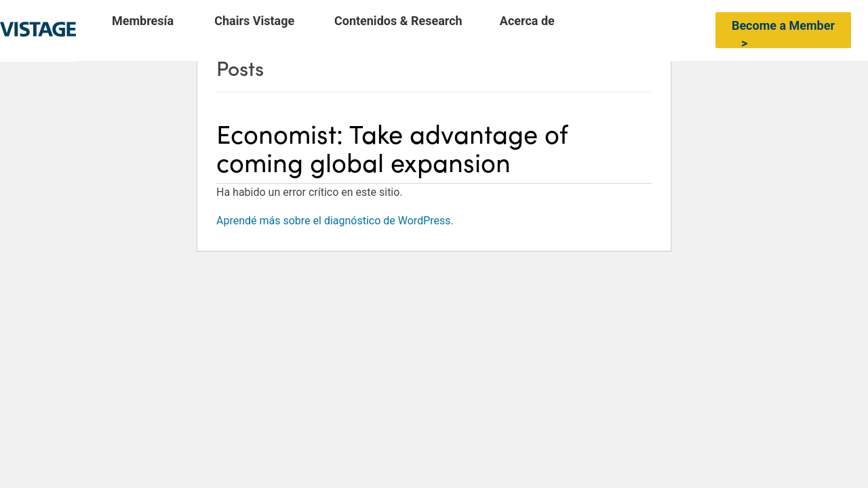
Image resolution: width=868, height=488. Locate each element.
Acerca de (527, 21)
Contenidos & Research (398, 21)
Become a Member (783, 25)
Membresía (143, 21)
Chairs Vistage (254, 21)
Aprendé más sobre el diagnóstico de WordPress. (335, 221)
